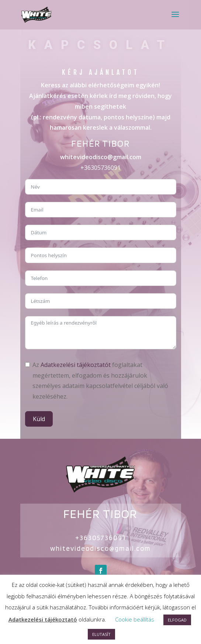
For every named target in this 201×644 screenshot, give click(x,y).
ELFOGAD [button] (177, 620)
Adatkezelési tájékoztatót (76, 365)
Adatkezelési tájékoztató (43, 619)
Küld (39, 419)
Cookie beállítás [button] (135, 619)
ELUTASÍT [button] (101, 634)
